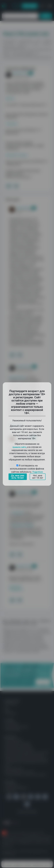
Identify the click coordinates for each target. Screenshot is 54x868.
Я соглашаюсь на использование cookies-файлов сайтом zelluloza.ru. (27, 469)
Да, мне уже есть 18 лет (18, 477)
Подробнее (38, 472)
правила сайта (19, 447)
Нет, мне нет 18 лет (38, 477)
